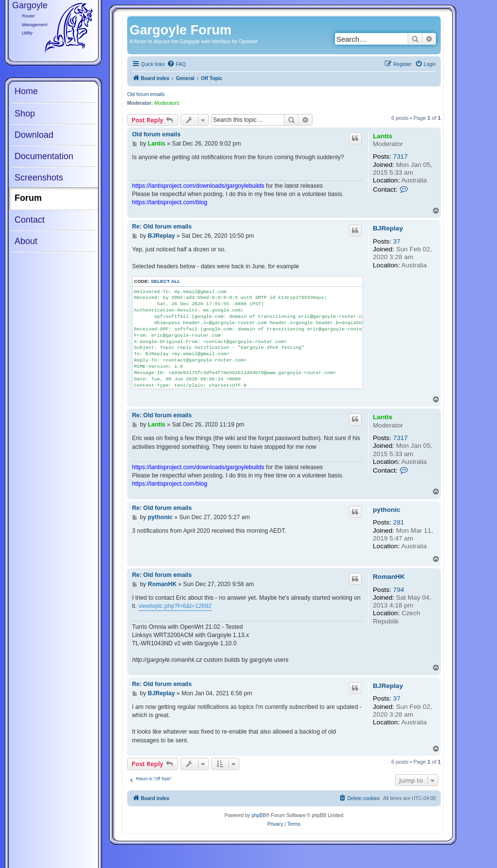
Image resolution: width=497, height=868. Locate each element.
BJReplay (388, 228)
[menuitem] (176, 65)
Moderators (167, 103)
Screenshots (39, 178)
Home (26, 91)
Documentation (44, 156)
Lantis (382, 136)
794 (399, 590)
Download (34, 135)
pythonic (387, 510)
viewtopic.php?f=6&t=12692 (175, 606)
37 (397, 241)
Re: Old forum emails (162, 227)
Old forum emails (146, 94)
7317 (400, 156)
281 (399, 522)
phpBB (259, 815)
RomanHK (389, 577)
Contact (30, 220)
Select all (166, 281)
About (26, 241)
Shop (25, 114)
